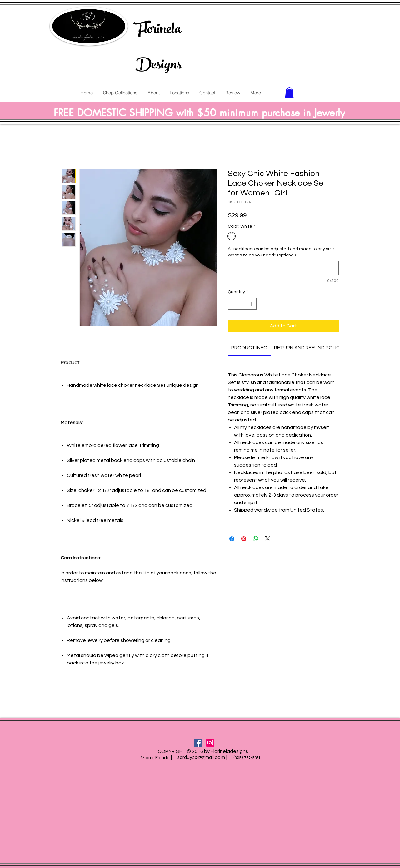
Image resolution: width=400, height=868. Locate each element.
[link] (249, 348)
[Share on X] (267, 539)
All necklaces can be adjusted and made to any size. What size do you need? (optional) (281, 252)
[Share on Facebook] (232, 539)
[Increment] (252, 304)
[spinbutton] (242, 304)
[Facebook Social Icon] (198, 743)
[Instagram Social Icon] (210, 743)
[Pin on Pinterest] (244, 539)
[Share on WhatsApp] (256, 539)
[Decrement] (233, 304)
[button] (289, 92)
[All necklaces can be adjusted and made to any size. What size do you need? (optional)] (283, 268)
